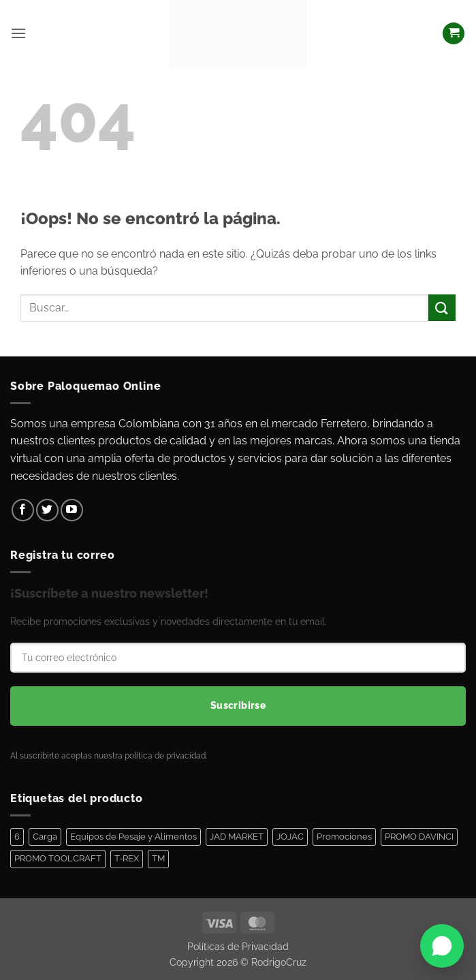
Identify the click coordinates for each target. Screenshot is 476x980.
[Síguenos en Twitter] (47, 510)
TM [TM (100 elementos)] (158, 858)
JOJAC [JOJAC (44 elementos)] (290, 837)
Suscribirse (238, 705)
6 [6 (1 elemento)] (17, 837)
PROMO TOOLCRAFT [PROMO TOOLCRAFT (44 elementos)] (58, 858)
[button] (18, 33)
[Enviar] (442, 308)
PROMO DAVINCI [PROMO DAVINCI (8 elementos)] (419, 837)
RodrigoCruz (279, 962)
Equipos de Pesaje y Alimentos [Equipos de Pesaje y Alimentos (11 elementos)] (133, 837)
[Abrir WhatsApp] (442, 946)
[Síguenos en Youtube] (72, 510)
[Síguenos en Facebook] (23, 510)
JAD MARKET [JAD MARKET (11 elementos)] (237, 837)
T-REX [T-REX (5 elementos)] (127, 858)
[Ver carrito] (454, 34)
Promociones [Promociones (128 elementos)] (344, 837)
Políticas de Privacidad (238, 946)
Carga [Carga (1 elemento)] (45, 837)
